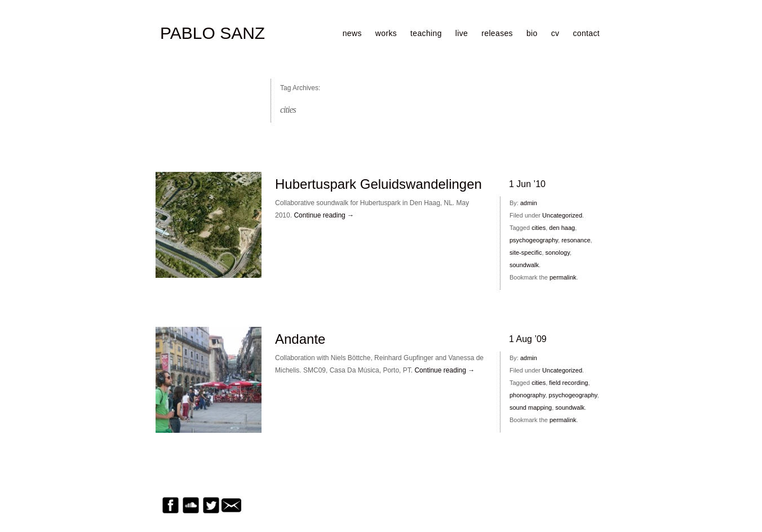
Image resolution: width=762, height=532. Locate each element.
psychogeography (534, 240)
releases (497, 33)
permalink (563, 277)
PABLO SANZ (212, 33)
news (352, 33)
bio (532, 33)
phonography (527, 395)
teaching (426, 33)
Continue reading (324, 215)
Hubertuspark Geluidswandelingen (378, 184)
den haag (562, 228)
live (462, 33)
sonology (558, 252)
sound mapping (531, 407)
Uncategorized (562, 215)
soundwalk (524, 265)
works (386, 33)
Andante (300, 339)
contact (586, 33)
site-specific (526, 252)
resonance (576, 240)
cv (555, 33)
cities (539, 228)
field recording (568, 383)
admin (529, 203)
